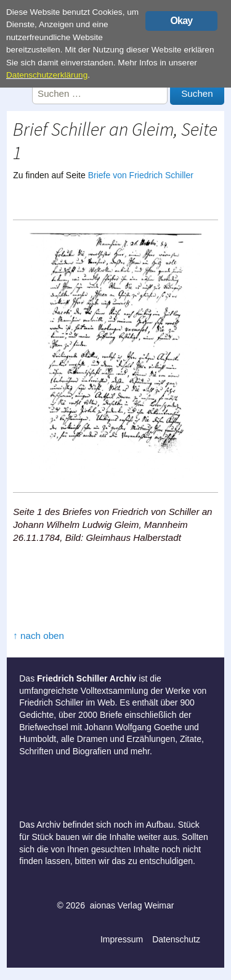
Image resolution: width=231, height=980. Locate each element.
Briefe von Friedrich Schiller (141, 175)
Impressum (122, 939)
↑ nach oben (38, 636)
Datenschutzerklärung (47, 75)
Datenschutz (176, 939)
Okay (181, 21)
